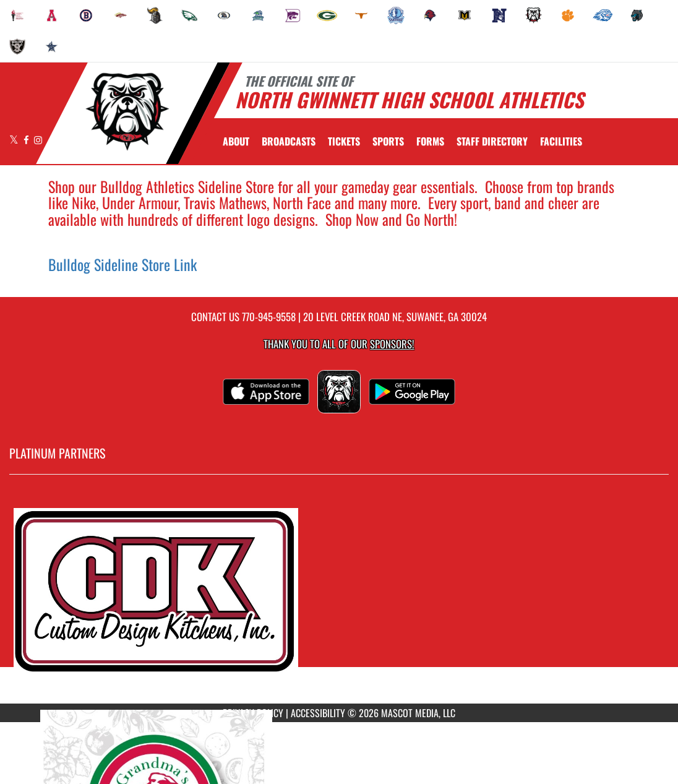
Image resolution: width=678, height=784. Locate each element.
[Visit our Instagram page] (38, 140)
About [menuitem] (236, 141)
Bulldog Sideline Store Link (122, 264)
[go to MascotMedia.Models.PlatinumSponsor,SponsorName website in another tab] (339, 598)
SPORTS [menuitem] (388, 141)
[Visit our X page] (15, 140)
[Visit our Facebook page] (27, 140)
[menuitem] (17, 15)
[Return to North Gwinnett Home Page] (127, 112)
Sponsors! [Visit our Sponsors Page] (392, 344)
